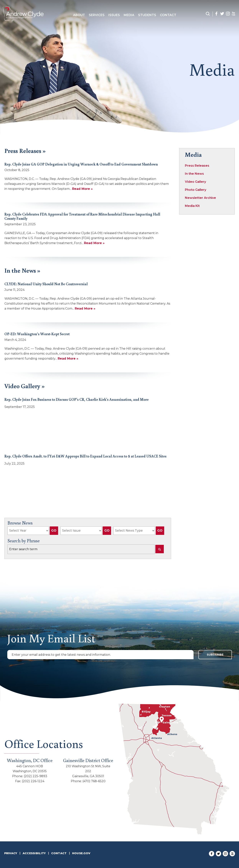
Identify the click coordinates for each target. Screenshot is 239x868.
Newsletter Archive (200, 198)
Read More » (82, 189)
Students (147, 15)
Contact (168, 15)
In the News (194, 174)
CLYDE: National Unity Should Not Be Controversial (46, 284)
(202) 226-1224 (33, 781)
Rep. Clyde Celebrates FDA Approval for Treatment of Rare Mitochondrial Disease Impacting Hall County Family (82, 216)
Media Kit (192, 206)
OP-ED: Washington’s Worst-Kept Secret (37, 334)
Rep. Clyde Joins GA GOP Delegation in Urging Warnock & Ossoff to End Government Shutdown (81, 164)
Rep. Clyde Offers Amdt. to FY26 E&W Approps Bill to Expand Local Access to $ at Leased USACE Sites (85, 456)
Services (97, 15)
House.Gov (81, 853)
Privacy (11, 853)
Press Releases (197, 166)
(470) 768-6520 (94, 781)
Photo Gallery (196, 190)
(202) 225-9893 (35, 776)
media (212, 69)
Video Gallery (195, 182)
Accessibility (34, 853)
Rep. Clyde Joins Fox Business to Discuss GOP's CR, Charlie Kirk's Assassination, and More (77, 399)
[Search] (160, 549)
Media (129, 15)
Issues (114, 15)
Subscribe (215, 655)
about (79, 15)
